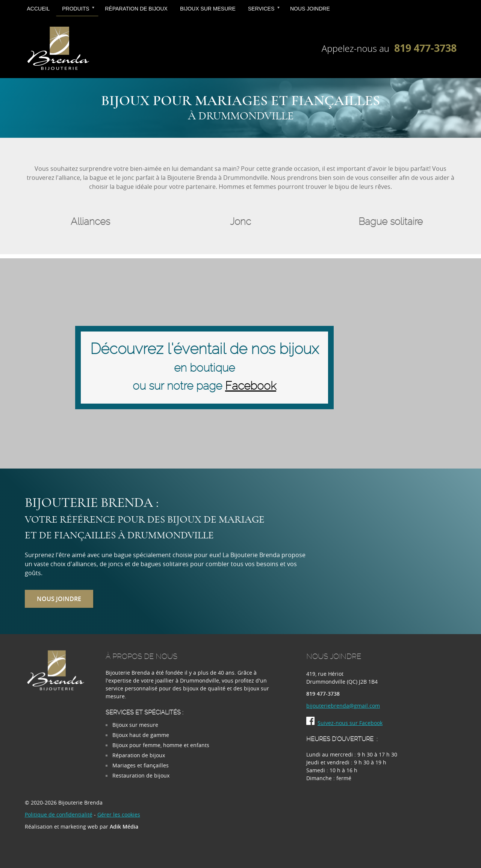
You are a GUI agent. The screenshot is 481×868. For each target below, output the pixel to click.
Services (261, 9)
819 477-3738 (425, 48)
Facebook (251, 386)
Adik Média (124, 827)
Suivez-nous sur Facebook (344, 723)
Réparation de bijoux (136, 9)
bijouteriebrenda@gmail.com (343, 706)
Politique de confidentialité (59, 815)
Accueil (39, 9)
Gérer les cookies (119, 815)
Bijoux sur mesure (208, 9)
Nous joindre (310, 9)
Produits (76, 9)
